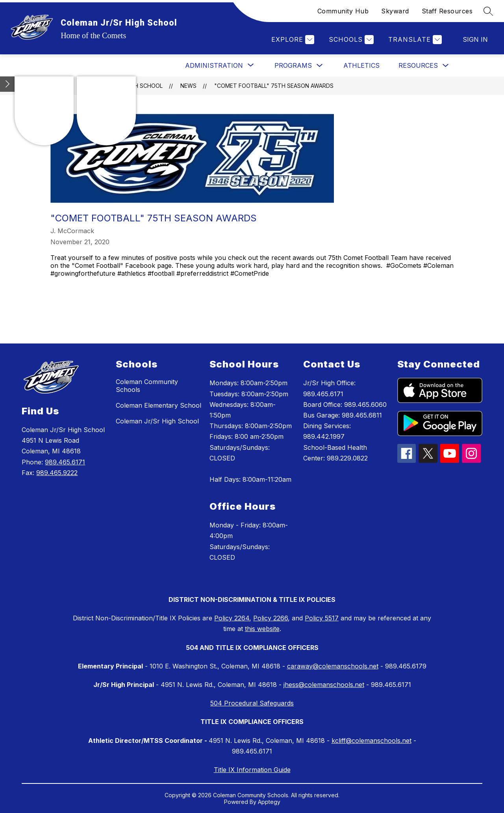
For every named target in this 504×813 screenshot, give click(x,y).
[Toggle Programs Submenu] (320, 66)
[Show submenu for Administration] (214, 65)
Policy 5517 (322, 618)
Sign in (475, 39)
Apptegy (269, 802)
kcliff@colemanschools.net (372, 741)
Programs (293, 65)
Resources (418, 65)
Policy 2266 (271, 618)
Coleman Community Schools (147, 386)
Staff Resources (447, 11)
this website (262, 629)
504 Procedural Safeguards (252, 703)
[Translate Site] (414, 40)
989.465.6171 (65, 462)
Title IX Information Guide (252, 770)
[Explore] (292, 40)
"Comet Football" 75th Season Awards (274, 86)
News (188, 86)
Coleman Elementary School (158, 405)
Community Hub (343, 11)
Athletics (361, 65)
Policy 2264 (232, 618)
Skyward (395, 11)
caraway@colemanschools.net (333, 666)
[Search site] (488, 11)
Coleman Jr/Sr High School (157, 421)
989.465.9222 (57, 473)
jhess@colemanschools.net (324, 685)
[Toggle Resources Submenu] (446, 66)
